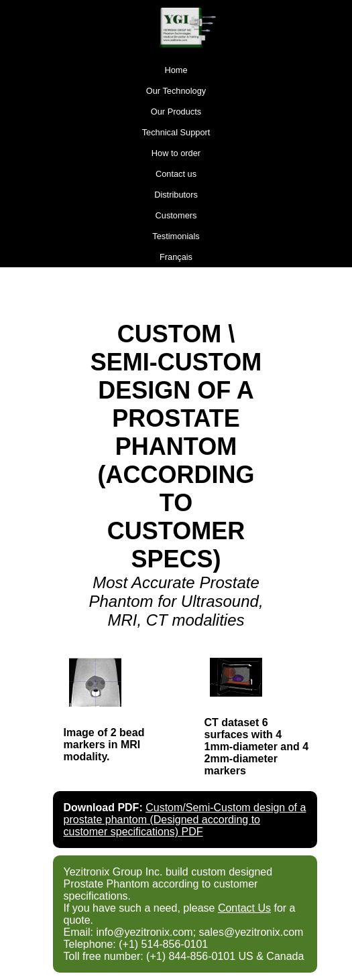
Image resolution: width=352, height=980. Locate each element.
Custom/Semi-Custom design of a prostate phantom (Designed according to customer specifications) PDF (185, 820)
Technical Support (176, 132)
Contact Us (244, 908)
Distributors (176, 195)
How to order (176, 153)
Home (176, 70)
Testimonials (176, 236)
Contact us (176, 174)
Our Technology (176, 91)
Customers (176, 215)
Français (176, 257)
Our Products (176, 112)
